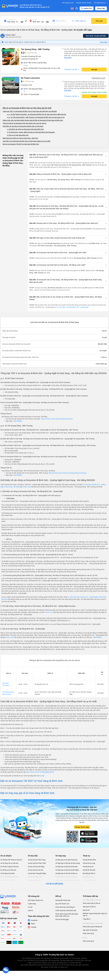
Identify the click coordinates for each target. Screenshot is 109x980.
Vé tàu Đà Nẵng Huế (35, 877)
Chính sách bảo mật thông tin (65, 907)
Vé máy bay (61, 856)
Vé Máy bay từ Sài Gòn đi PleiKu (66, 877)
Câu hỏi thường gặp (62, 919)
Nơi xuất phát (11, 20)
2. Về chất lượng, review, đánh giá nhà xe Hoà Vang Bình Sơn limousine (31, 132)
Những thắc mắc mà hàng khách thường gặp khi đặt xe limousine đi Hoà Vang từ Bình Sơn (33, 120)
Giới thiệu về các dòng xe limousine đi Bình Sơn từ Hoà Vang (23, 126)
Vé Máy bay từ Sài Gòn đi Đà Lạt (66, 873)
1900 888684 (18, 421)
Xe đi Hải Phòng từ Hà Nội (9, 877)
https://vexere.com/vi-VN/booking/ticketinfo (40, 772)
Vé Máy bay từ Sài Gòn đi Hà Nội (66, 867)
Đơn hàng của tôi (68, 3)
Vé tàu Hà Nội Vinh (34, 880)
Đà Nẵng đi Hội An (89, 873)
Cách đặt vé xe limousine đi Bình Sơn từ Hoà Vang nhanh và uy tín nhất (26, 141)
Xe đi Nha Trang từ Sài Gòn (10, 867)
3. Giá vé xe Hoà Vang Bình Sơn (18, 135)
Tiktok (33, 924)
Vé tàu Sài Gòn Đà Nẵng (36, 867)
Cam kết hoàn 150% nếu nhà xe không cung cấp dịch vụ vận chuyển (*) (33, 6)
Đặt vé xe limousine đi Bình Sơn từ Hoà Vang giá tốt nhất (27, 108)
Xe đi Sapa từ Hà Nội (7, 873)
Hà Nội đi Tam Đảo (89, 870)
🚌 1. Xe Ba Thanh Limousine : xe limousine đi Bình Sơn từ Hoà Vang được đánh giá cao (36, 114)
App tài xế (86, 910)
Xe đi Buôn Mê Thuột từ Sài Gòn (11, 860)
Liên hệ (30, 910)
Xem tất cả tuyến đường (54, 883)
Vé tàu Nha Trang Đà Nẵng (37, 873)
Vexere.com (27, 487)
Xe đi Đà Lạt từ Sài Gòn (8, 870)
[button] (68, 156)
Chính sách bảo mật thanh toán (66, 910)
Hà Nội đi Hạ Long (89, 863)
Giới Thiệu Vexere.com (35, 900)
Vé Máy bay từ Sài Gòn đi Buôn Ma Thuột (67, 881)
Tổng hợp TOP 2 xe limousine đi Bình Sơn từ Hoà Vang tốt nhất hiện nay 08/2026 (30, 111)
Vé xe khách (6, 856)
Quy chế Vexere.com (62, 904)
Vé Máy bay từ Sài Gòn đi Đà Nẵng (67, 870)
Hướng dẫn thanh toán (63, 900)
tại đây (42, 776)
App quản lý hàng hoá (90, 930)
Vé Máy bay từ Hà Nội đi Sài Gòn (66, 860)
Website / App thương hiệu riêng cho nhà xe (95, 915)
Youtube (34, 927)
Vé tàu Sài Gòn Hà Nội (35, 870)
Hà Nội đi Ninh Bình (89, 860)
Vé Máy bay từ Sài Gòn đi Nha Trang (68, 863)
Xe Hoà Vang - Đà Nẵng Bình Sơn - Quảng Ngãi (72, 307)
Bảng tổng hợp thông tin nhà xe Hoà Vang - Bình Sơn (20, 138)
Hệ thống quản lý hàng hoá (93, 923)
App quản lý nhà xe (89, 907)
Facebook (34, 920)
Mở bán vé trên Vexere (84, 3)
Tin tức (30, 907)
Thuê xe (86, 856)
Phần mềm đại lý (88, 933)
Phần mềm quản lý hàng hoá (92, 927)
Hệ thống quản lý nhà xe (92, 900)
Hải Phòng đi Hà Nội (90, 880)
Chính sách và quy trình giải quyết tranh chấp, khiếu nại (67, 915)
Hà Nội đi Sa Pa (88, 867)
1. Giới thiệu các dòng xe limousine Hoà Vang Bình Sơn (25, 129)
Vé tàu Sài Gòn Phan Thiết (37, 863)
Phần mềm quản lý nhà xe (91, 903)
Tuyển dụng (32, 904)
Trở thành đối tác (100, 3)
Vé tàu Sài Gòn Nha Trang (37, 860)
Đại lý (85, 938)
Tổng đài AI (87, 919)
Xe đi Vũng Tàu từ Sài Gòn (9, 863)
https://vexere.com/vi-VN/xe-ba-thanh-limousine (57, 419)
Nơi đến (35, 20)
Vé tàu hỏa (33, 856)
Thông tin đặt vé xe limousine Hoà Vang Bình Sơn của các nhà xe (24, 123)
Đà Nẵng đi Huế (88, 877)
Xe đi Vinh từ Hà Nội (7, 880)
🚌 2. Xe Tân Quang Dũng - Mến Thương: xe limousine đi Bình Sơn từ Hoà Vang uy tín (36, 117)
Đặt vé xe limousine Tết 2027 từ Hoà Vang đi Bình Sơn (21, 144)
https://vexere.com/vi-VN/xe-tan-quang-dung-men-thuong (67, 473)
